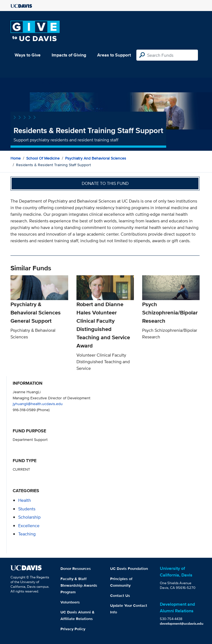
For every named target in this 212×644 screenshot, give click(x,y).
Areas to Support (114, 55)
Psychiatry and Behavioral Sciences (96, 158)
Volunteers (70, 602)
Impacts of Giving (69, 55)
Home (16, 158)
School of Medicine (43, 158)
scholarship (29, 517)
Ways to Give (28, 55)
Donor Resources (76, 568)
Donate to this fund (105, 183)
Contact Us (120, 596)
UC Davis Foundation (129, 568)
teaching (27, 534)
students (27, 509)
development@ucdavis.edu (182, 623)
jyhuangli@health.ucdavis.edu (38, 404)
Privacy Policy (73, 629)
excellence (29, 526)
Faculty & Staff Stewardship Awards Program (79, 585)
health (25, 500)
